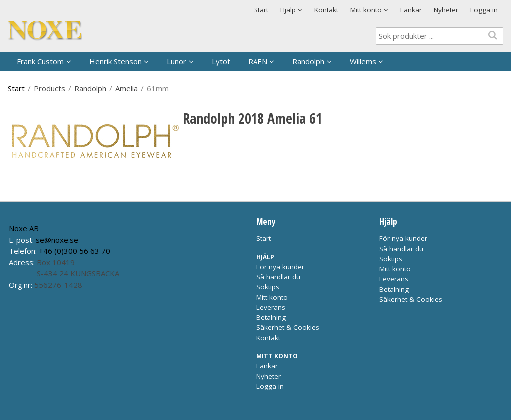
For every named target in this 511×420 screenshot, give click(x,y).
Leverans (271, 307)
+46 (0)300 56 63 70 (75, 251)
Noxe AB (24, 228)
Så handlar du (278, 277)
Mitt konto (272, 297)
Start (261, 10)
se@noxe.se (57, 240)
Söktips (268, 287)
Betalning (271, 317)
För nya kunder (280, 267)
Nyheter (446, 10)
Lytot (221, 61)
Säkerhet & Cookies (288, 327)
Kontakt (326, 10)
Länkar (411, 10)
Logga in (484, 10)
